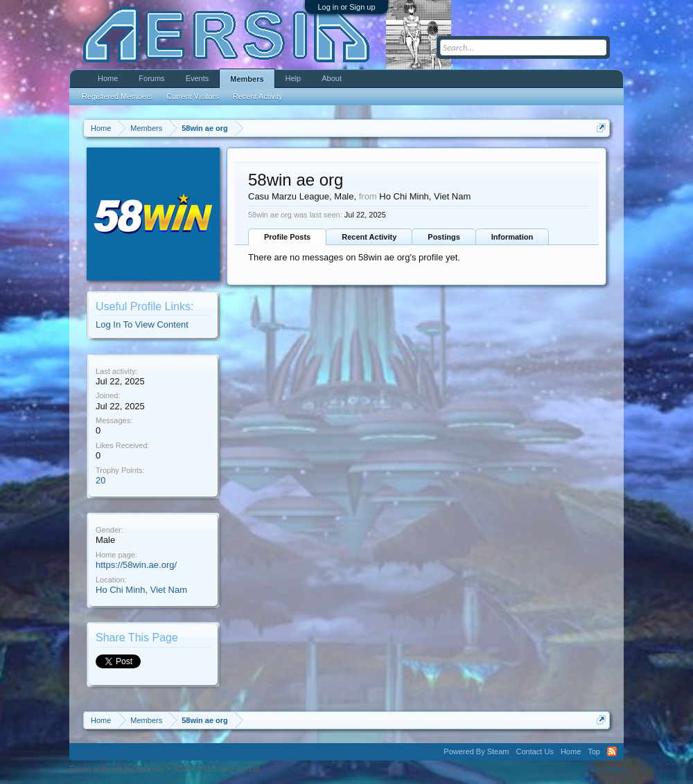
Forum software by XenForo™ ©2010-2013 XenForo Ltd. (166, 769)
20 (100, 480)
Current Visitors (193, 96)
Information (512, 237)
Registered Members (117, 96)
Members (247, 79)
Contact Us (534, 751)
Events (198, 78)
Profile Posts (287, 237)
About (332, 78)
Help (293, 78)
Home (108, 78)
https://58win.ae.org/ (136, 565)
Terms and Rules (595, 769)
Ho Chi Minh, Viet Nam (141, 590)
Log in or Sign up (346, 7)
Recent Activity (369, 237)
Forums (151, 78)
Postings (444, 237)
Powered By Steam (476, 751)
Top (594, 751)
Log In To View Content (142, 324)
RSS (612, 751)
